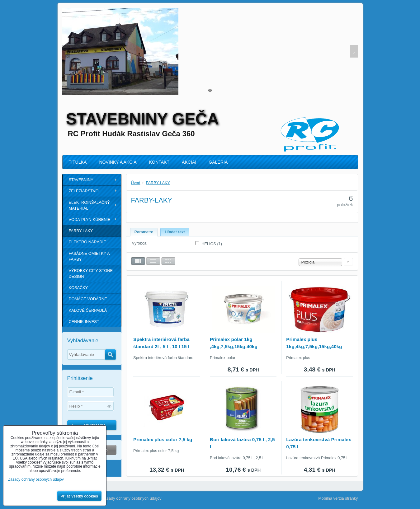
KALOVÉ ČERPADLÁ (88, 310)
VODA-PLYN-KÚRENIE (90, 219)
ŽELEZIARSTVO (84, 191)
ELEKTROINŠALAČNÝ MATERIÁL (89, 205)
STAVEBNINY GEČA (142, 119)
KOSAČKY (78, 288)
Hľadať (110, 355)
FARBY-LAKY (81, 231)
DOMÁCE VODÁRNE (88, 299)
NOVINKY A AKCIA (118, 162)
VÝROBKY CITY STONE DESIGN (91, 273)
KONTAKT (159, 162)
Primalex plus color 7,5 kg (163, 439)
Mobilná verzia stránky (338, 498)
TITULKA (78, 162)
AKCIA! (189, 162)
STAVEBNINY (81, 180)
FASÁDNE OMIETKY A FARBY (89, 256)
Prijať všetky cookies (80, 496)
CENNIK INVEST (84, 322)
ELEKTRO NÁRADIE (87, 242)
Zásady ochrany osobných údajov (132, 498)
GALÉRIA (218, 162)
